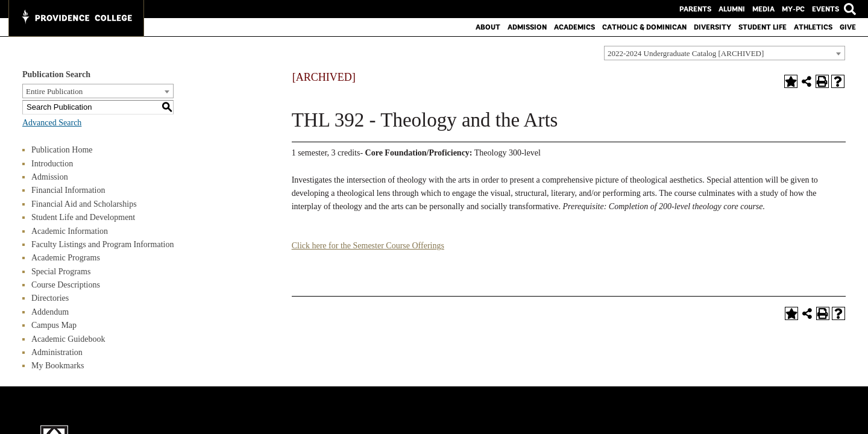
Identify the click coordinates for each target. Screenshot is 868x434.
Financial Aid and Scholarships (84, 204)
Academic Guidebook (68, 339)
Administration (57, 352)
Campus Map (54, 325)
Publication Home (62, 150)
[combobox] (725, 53)
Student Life (763, 27)
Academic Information (70, 231)
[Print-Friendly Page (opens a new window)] (822, 81)
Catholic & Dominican (644, 27)
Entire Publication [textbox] (54, 91)
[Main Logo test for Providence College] (76, 18)
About (488, 27)
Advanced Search (52, 123)
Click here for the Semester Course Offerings (368, 246)
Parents (695, 9)
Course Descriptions (66, 285)
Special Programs (61, 272)
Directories (50, 298)
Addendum (50, 312)
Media (763, 9)
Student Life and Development (83, 217)
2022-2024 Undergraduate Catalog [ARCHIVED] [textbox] (686, 53)
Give (848, 27)
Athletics (813, 27)
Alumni (732, 9)
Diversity (712, 27)
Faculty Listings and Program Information (102, 244)
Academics (574, 27)
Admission (527, 27)
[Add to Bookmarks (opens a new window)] (791, 81)
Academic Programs (66, 258)
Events (826, 9)
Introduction (52, 164)
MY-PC (793, 9)
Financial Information (68, 190)
